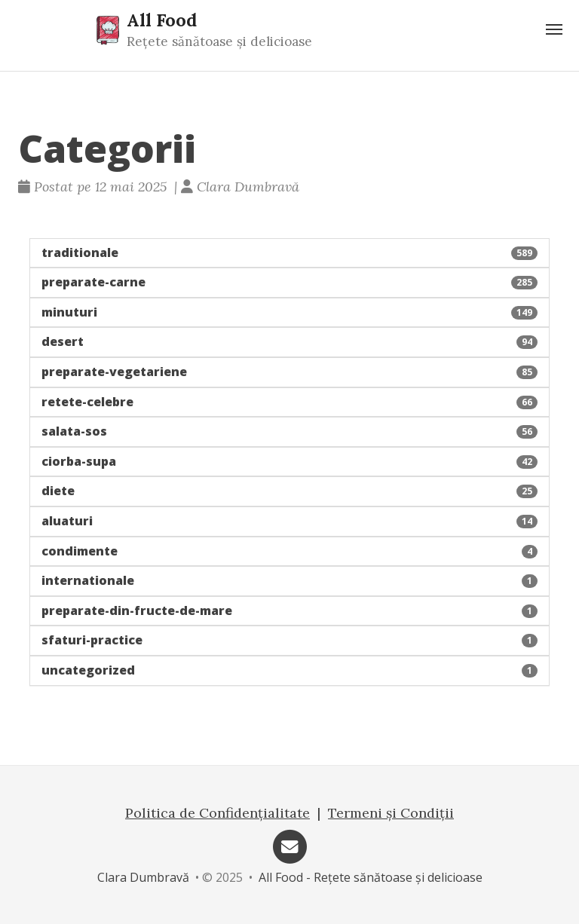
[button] (289, 253)
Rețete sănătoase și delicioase (219, 41)
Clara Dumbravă (143, 877)
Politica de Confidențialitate (218, 813)
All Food (162, 20)
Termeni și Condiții (391, 813)
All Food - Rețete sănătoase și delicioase (371, 877)
